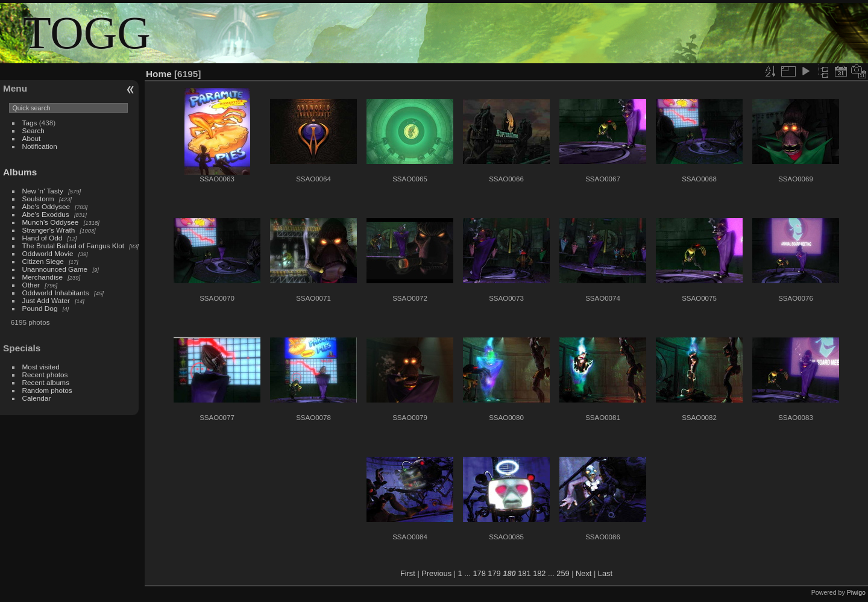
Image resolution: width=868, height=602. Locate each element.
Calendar (37, 398)
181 (524, 573)
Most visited (41, 367)
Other (31, 285)
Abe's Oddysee (46, 206)
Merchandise (42, 277)
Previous (436, 573)
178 (479, 573)
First (408, 573)
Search (33, 130)
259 (563, 573)
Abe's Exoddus (46, 214)
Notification (40, 146)
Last (605, 573)
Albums (20, 172)
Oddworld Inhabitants (56, 293)
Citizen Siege (43, 261)
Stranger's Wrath (49, 230)
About (32, 138)
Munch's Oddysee (51, 222)
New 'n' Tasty (43, 191)
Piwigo (856, 592)
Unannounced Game (55, 269)
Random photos (47, 390)
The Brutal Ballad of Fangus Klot (73, 246)
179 (494, 573)
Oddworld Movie (48, 253)
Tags (30, 123)
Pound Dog (40, 308)
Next (583, 573)
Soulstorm (38, 199)
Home (159, 74)
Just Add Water (46, 300)
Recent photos (45, 375)
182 (539, 573)
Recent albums (46, 382)
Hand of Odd (42, 238)
